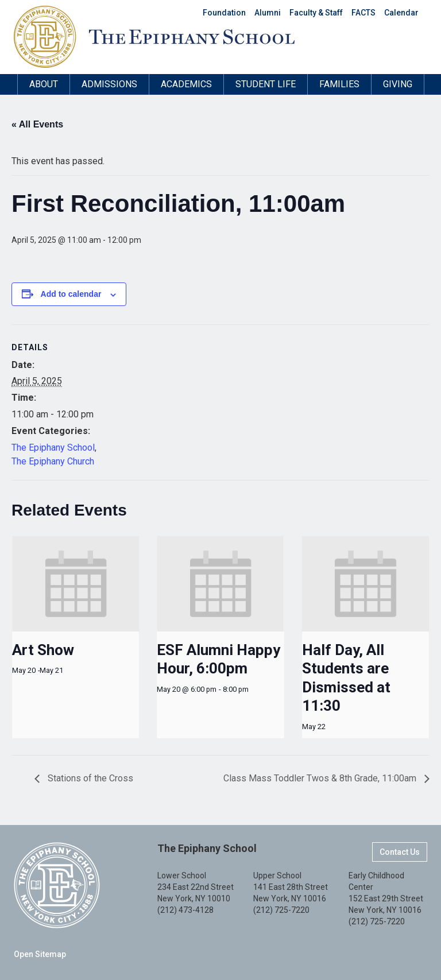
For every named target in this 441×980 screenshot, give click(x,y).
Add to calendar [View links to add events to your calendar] (71, 294)
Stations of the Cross (89, 778)
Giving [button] (398, 84)
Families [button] (339, 84)
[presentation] (76, 584)
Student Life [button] (266, 84)
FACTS (363, 13)
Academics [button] (186, 84)
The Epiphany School (53, 448)
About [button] (44, 84)
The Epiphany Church (53, 461)
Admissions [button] (109, 84)
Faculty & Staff (316, 13)
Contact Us (400, 852)
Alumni (268, 13)
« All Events (37, 124)
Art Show (43, 650)
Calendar (401, 13)
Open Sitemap (40, 954)
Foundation (224, 13)
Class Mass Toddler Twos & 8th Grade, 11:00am (321, 778)
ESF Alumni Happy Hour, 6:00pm (218, 659)
